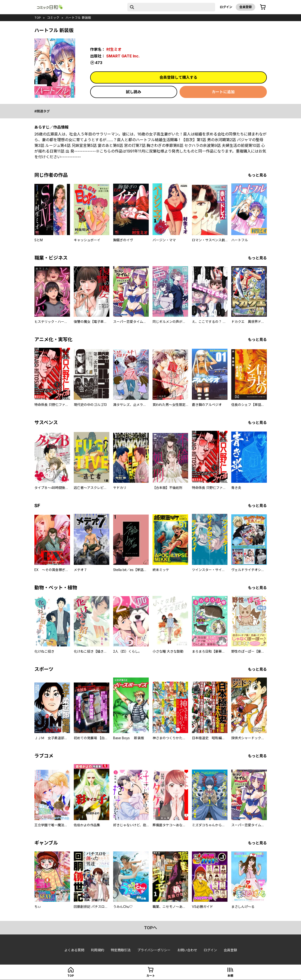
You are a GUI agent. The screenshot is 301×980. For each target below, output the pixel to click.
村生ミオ (114, 49)
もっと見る (257, 175)
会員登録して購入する (178, 77)
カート (151, 976)
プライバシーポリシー (154, 950)
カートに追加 (223, 92)
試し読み (134, 92)
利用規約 (97, 950)
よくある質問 (74, 950)
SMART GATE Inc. (123, 56)
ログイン (226, 7)
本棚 (230, 976)
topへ (150, 928)
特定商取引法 (121, 950)
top (38, 18)
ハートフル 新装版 (78, 18)
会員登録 (245, 7)
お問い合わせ (187, 950)
